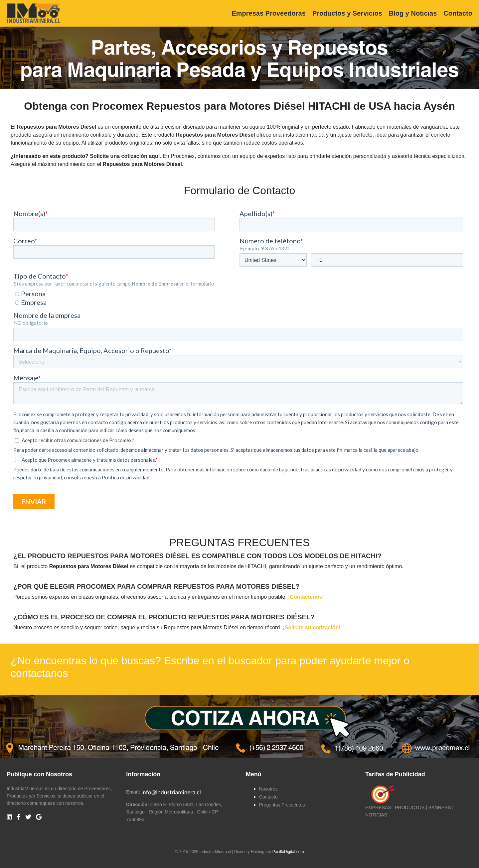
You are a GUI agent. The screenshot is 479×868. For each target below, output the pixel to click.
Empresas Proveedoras (268, 13)
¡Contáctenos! (306, 597)
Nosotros (268, 789)
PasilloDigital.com (288, 852)
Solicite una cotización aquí (125, 156)
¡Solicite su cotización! (312, 627)
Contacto (458, 13)
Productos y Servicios (347, 13)
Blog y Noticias (413, 13)
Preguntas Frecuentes (282, 805)
